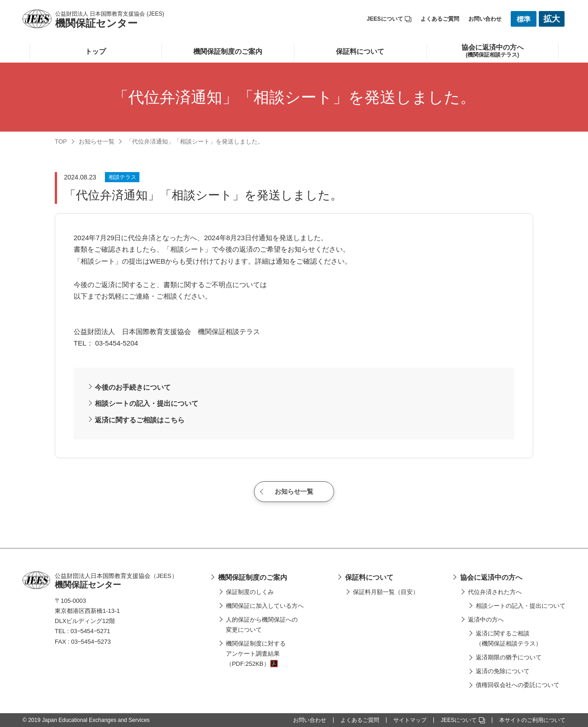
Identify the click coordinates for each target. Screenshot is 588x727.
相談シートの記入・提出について (147, 403)
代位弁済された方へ (495, 592)
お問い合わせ (485, 19)
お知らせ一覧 (97, 141)
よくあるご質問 (440, 19)
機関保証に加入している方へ (265, 606)
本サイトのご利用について (532, 720)
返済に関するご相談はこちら (140, 420)
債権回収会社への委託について (518, 685)
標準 (524, 19)
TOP (61, 141)
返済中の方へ (486, 620)
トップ (95, 51)
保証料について (360, 51)
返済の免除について (503, 671)
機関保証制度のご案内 (228, 51)
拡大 (552, 19)
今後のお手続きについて (133, 387)
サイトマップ (410, 720)
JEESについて (389, 19)
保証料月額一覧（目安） (386, 592)
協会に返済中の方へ (491, 577)
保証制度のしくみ (250, 592)
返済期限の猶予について (509, 657)
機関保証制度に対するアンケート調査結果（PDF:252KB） (256, 654)
